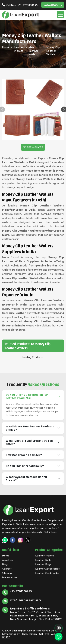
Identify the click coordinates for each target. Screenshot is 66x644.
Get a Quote (33, 147)
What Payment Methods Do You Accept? (26, 479)
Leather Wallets (19, 49)
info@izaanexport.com (26, 600)
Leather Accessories (47, 569)
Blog (5, 564)
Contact (7, 569)
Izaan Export (19, 630)
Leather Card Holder (47, 573)
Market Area (9, 577)
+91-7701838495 (28, 5)
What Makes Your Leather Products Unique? (30, 428)
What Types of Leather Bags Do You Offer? (29, 442)
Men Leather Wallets (33, 51)
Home (6, 47)
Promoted (10, 634)
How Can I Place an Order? (24, 455)
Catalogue (53, 5)
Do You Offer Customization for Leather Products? (27, 396)
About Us (7, 560)
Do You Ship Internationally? (25, 466)
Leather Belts (43, 560)
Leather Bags (43, 564)
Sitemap (7, 573)
